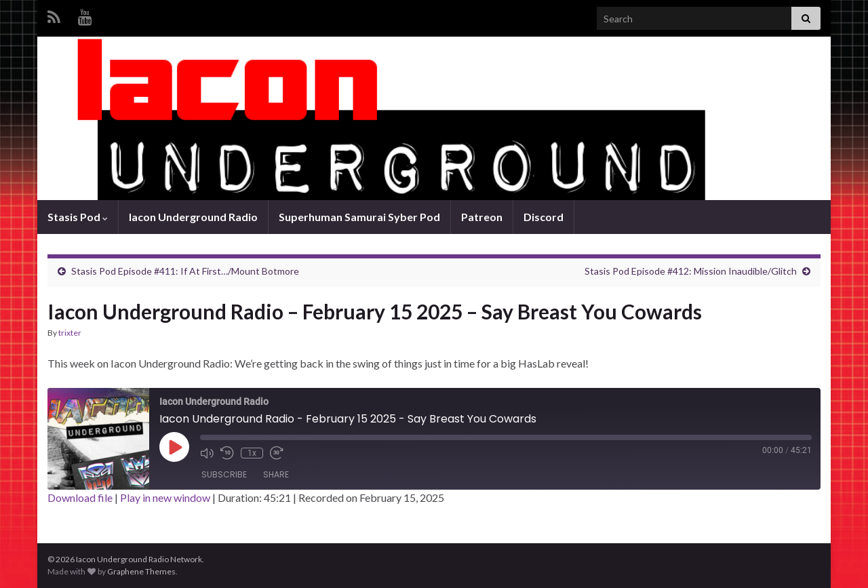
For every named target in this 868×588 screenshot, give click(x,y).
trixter (70, 333)
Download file (80, 497)
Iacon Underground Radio (193, 217)
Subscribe (224, 474)
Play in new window (165, 497)
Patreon (482, 217)
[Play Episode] (174, 447)
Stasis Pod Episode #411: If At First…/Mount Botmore (185, 271)
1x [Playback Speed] (252, 453)
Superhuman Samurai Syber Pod (359, 217)
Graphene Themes (141, 571)
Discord (544, 217)
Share (276, 474)
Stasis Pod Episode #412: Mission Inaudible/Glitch (691, 271)
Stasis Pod (78, 217)
